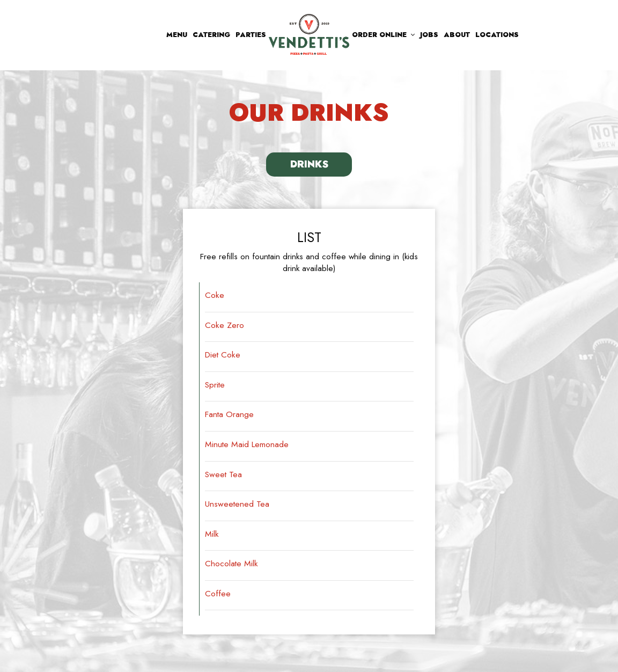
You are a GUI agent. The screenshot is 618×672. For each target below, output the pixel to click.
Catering (211, 35)
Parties (251, 35)
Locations (497, 35)
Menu (177, 35)
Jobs (429, 35)
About (457, 35)
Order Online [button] (383, 35)
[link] (309, 34)
